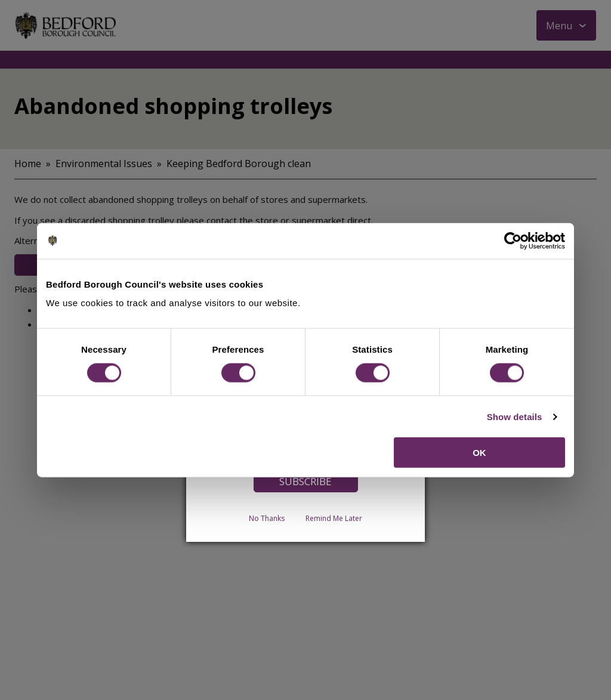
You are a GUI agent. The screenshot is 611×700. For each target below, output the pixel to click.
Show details (515, 416)
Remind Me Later (334, 518)
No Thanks (267, 518)
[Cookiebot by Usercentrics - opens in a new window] (513, 240)
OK (479, 453)
